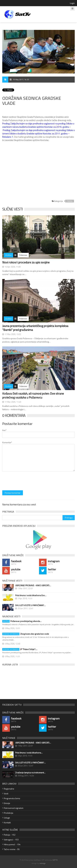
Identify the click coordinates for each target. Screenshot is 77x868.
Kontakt (7, 822)
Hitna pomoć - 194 (12, 844)
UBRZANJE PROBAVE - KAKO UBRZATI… (33, 585)
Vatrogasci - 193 (11, 840)
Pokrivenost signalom (14, 808)
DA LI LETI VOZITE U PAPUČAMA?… (30, 605)
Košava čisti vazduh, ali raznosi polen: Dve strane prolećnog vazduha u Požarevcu (33, 395)
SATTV (55, 860)
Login (72, 3)
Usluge (7, 818)
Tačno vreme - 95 (12, 849)
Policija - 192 (10, 835)
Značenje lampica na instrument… (30, 773)
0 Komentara (14, 415)
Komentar (7, 442)
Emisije (7, 803)
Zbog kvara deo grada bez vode (26, 634)
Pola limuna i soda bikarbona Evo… (31, 595)
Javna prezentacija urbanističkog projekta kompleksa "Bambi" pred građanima (35, 328)
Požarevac (23, 255)
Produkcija (8, 813)
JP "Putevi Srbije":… (20, 649)
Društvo (8, 255)
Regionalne (9, 789)
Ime (4, 430)
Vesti (6, 794)
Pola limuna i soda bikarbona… (29, 753)
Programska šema (12, 798)
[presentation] (25, 481)
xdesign (43, 863)
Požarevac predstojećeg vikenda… (22, 621)
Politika (70, 201)
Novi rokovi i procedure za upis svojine (26, 262)
